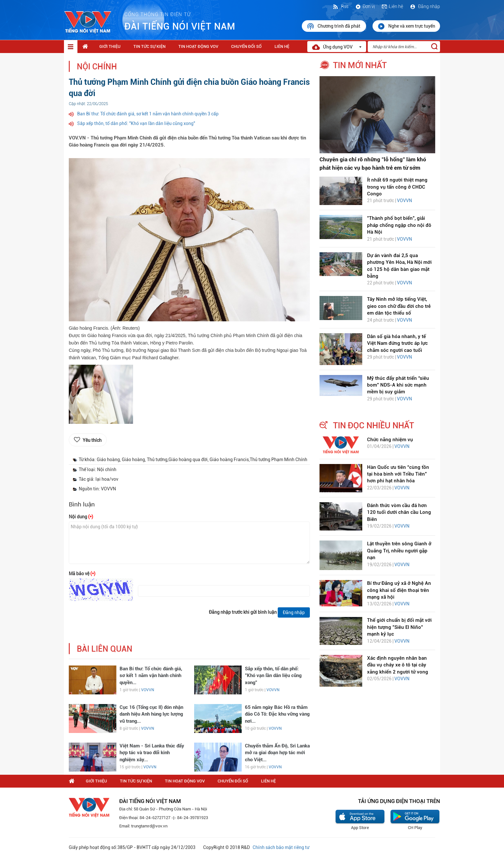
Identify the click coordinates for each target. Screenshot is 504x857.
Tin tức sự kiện (149, 46)
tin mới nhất (360, 65)
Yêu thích (92, 440)
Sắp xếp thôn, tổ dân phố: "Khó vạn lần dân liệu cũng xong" (136, 123)
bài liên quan (105, 649)
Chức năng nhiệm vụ (390, 440)
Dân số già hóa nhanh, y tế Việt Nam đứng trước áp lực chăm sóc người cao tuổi (397, 343)
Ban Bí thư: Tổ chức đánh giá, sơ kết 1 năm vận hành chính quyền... (151, 676)
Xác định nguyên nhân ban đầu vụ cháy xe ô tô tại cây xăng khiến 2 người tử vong (398, 665)
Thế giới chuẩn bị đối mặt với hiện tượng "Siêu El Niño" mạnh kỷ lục (399, 627)
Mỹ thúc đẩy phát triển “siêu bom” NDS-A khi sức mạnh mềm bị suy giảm (398, 385)
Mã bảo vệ (82, 574)
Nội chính (97, 67)
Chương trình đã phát (334, 26)
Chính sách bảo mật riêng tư (281, 847)
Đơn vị (365, 6)
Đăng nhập (425, 6)
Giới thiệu (110, 46)
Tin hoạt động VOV (198, 46)
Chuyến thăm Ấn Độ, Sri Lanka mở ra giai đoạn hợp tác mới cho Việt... (277, 753)
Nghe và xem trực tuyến (406, 26)
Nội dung (81, 517)
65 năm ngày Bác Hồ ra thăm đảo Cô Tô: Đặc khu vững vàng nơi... (277, 714)
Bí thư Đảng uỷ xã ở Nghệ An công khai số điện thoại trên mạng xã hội (399, 590)
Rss (340, 6)
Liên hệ (392, 6)
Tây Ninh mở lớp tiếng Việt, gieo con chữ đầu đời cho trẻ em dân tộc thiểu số (399, 306)
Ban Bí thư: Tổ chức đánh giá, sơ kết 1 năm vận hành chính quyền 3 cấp (148, 114)
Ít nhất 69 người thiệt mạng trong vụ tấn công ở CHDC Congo (397, 187)
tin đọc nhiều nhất (373, 425)
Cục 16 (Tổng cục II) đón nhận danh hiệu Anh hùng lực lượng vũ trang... (151, 714)
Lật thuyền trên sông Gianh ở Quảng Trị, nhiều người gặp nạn (399, 551)
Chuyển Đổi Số (246, 46)
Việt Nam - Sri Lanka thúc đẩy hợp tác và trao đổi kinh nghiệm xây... (152, 753)
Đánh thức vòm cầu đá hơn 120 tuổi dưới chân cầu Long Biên (399, 512)
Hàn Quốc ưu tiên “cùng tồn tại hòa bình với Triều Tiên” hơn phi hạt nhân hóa (398, 474)
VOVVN (148, 690)
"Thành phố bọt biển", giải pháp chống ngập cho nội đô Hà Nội (399, 225)
